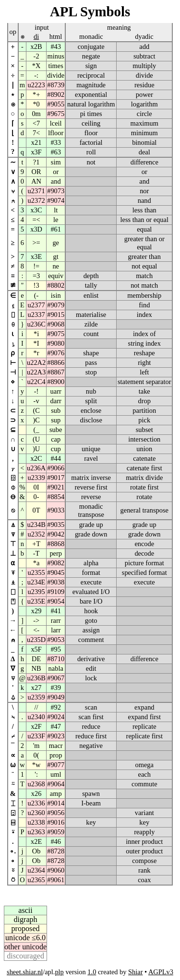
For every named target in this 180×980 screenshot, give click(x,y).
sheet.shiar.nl (25, 972)
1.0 (92, 972)
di (36, 36)
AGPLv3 (161, 972)
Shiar (135, 972)
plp (59, 972)
